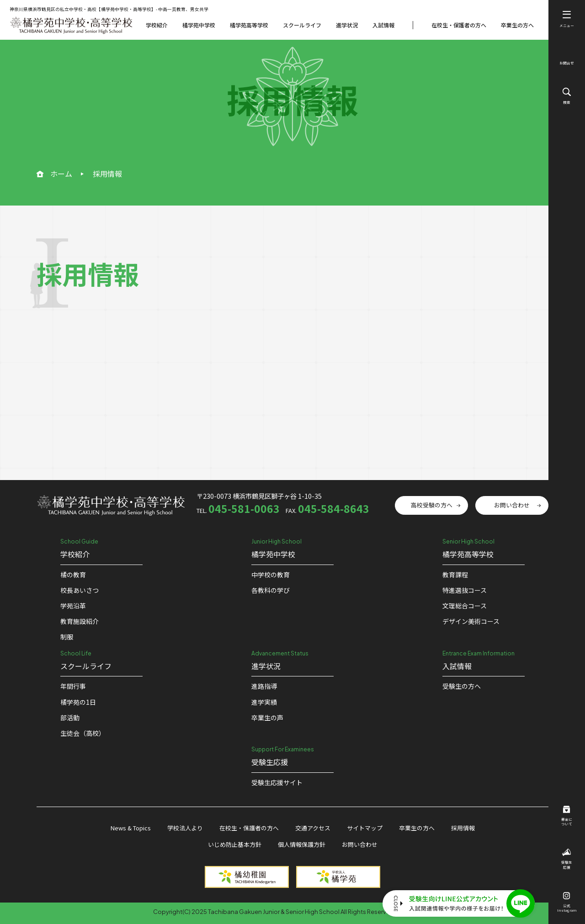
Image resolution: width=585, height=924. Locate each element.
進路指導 (264, 686)
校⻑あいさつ (80, 590)
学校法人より (185, 828)
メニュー (567, 19)
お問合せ (567, 58)
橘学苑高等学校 (249, 25)
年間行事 (73, 686)
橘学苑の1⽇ (78, 702)
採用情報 (463, 828)
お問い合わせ (512, 505)
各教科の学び (271, 590)
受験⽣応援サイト (277, 782)
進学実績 (264, 702)
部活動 (70, 718)
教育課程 (455, 575)
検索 (567, 96)
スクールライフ (302, 25)
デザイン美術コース (471, 621)
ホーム (61, 174)
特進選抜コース (465, 590)
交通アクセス (313, 828)
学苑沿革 (73, 606)
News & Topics (131, 828)
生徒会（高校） (83, 733)
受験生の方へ (462, 686)
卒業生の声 (267, 718)
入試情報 (383, 25)
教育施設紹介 (80, 621)
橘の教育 (73, 575)
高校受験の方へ (432, 505)
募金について (567, 816)
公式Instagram (567, 903)
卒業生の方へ (517, 25)
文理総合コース (465, 606)
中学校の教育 (271, 575)
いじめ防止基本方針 (235, 844)
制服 (67, 637)
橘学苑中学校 (199, 25)
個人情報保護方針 (302, 844)
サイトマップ (365, 828)
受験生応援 (567, 859)
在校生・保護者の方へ (459, 25)
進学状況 (347, 25)
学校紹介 (157, 25)
